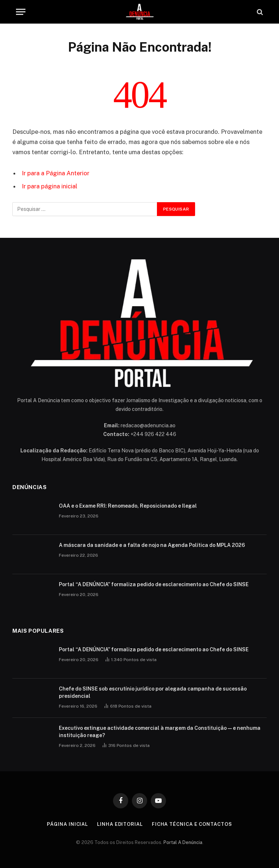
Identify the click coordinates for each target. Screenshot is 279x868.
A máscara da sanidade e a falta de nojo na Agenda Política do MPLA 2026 (152, 545)
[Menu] (21, 12)
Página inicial (67, 824)
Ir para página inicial (50, 186)
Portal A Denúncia (183, 842)
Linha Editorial (120, 824)
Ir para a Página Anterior (56, 173)
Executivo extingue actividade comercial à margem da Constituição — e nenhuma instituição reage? (160, 732)
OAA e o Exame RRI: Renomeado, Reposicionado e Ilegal (128, 506)
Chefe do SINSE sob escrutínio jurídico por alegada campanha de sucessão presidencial (153, 692)
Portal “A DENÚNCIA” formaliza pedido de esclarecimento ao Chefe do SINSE (154, 584)
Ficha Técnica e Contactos (192, 824)
